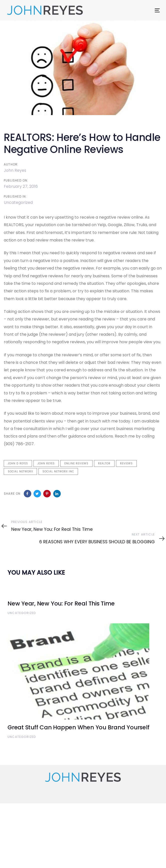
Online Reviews (76, 463)
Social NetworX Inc (58, 471)
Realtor (104, 463)
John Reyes (15, 170)
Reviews (126, 463)
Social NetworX (20, 471)
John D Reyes (18, 463)
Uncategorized (18, 202)
